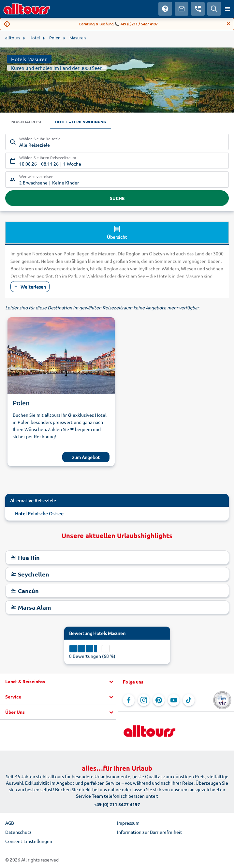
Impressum (128, 823)
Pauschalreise (26, 122)
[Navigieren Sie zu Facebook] (129, 700)
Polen (21, 403)
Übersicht (117, 232)
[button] (58, 682)
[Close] (228, 24)
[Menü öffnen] (227, 9)
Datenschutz (18, 832)
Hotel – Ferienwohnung (80, 122)
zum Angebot (86, 457)
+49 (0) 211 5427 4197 (117, 804)
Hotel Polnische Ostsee (39, 513)
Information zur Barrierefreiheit (150, 832)
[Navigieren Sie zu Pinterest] (159, 700)
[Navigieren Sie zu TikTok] (189, 700)
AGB (10, 823)
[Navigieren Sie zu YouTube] (174, 700)
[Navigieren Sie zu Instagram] (144, 700)
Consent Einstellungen (29, 841)
